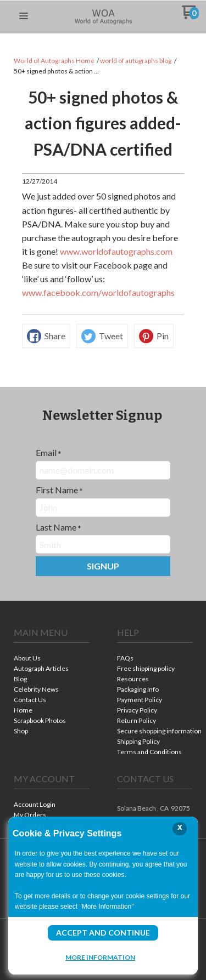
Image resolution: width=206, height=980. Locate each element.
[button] (24, 16)
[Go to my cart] (190, 16)
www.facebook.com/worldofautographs (98, 292)
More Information (100, 957)
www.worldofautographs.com (116, 251)
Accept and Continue (103, 933)
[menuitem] (52, 659)
